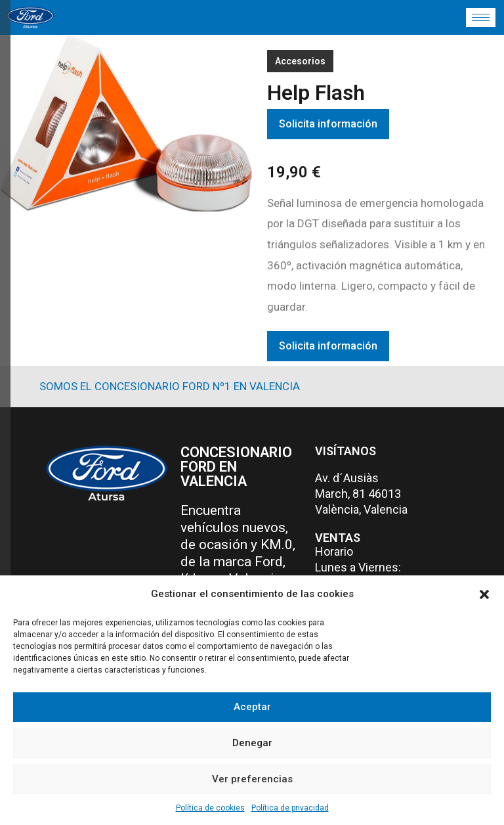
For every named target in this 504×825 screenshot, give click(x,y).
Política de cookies (210, 808)
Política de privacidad (290, 808)
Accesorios (300, 61)
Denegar (252, 743)
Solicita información (328, 124)
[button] (484, 594)
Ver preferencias (252, 779)
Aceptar (252, 707)
